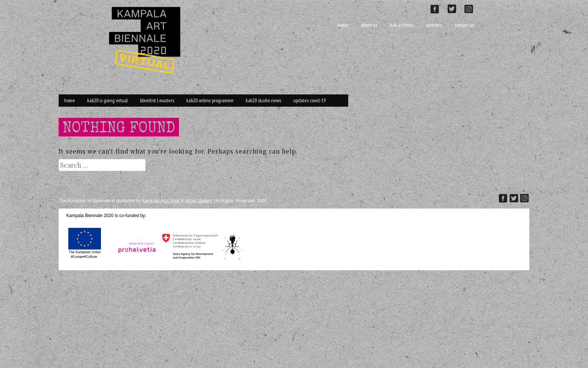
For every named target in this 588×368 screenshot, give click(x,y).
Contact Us (464, 25)
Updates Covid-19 (309, 100)
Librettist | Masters (157, 100)
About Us (369, 25)
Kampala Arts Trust (162, 201)
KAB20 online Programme (210, 100)
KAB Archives (402, 25)
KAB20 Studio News (263, 100)
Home (343, 25)
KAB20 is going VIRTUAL (107, 100)
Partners (434, 25)
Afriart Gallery (198, 201)
